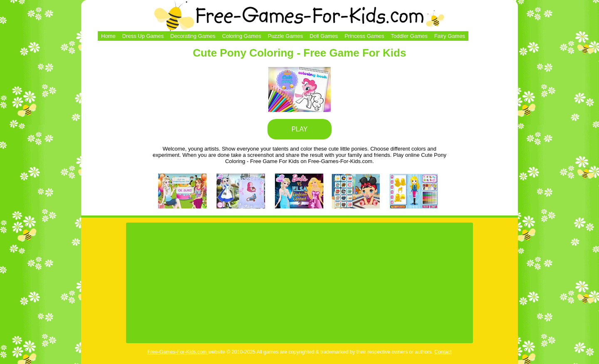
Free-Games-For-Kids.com (178, 352)
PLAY (300, 129)
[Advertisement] (299, 283)
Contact (443, 352)
